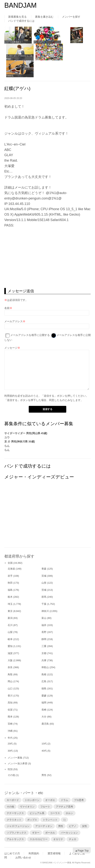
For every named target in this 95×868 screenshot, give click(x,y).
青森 (44, 569)
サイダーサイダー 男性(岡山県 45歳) (26, 433)
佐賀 (10, 710)
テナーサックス (15, 813)
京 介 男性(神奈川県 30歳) (20, 441)
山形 (44, 583)
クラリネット (14, 820)
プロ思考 (79, 800)
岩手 (10, 576)
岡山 (10, 681)
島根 (44, 674)
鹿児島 (45, 724)
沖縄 (10, 731)
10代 (44, 744)
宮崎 (10, 724)
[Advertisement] (47, 258)
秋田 (10, 583)
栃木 (10, 597)
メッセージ (11, 348)
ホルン (69, 813)
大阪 (10, 660)
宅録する (10, 76)
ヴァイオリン (27, 807)
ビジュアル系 (37, 813)
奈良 (10, 667)
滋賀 (10, 653)
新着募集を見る (17, 17)
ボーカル (50, 833)
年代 (10, 738)
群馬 (44, 597)
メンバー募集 (15, 758)
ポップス (32, 820)
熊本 (10, 717)
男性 (44, 775)
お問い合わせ (23, 858)
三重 (44, 646)
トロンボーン (32, 800)
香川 (10, 696)
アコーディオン (44, 826)
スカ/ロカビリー (39, 839)
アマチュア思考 (64, 807)
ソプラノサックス (17, 833)
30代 (10, 751)
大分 (44, 717)
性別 (10, 769)
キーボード (13, 800)
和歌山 (45, 667)
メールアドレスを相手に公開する (30, 335)
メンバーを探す (71, 17)
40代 (44, 751)
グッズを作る (39, 42)
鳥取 (10, 674)
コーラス (55, 813)
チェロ (73, 839)
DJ (64, 820)
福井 (44, 625)
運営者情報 (54, 853)
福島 (10, 590)
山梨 (10, 632)
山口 (10, 688)
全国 (10, 563)
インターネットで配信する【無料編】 (19, 57)
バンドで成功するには (21, 21)
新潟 (10, 618)
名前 (7, 308)
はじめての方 (12, 853)
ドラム (64, 800)
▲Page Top (82, 851)
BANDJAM (20, 5)
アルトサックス (15, 839)
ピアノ (73, 826)
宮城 (44, 576)
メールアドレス (14, 321)
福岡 (44, 703)
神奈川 (45, 611)
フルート (45, 807)
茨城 (44, 590)
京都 (44, 653)
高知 (10, 703)
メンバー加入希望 (17, 763)
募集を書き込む (44, 17)
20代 (10, 744)
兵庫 (44, 660)
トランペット (50, 820)
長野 (44, 632)
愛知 (10, 646)
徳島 (44, 688)
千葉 (44, 604)
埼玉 (10, 604)
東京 (10, 611)
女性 (84, 826)
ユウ (7, 437)
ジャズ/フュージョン (18, 826)
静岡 (44, 639)
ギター (36, 833)
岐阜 (10, 639)
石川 (10, 625)
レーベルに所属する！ (14, 42)
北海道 (11, 569)
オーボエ (50, 800)
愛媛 (44, 696)
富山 (44, 618)
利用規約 (10, 396)
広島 (44, 681)
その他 (11, 775)
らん (7, 446)
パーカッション (69, 833)
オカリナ (58, 839)
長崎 (44, 710)
